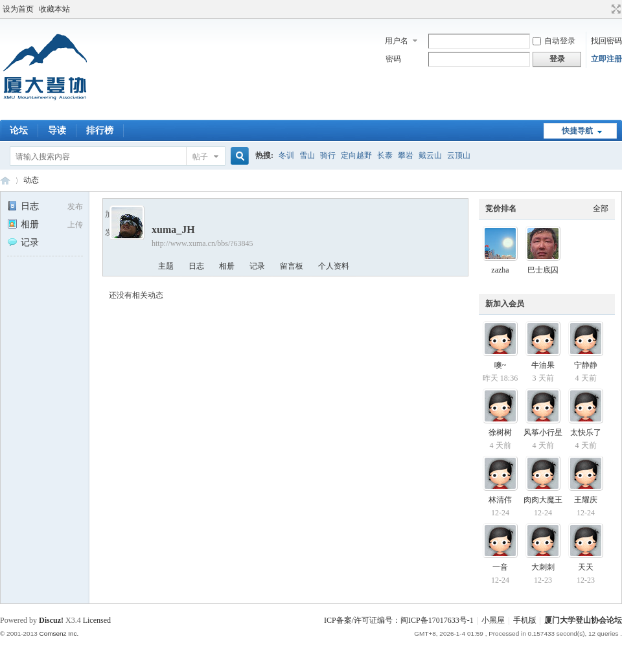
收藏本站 (54, 9)
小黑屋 (493, 620)
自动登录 (554, 41)
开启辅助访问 (604, 9)
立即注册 (606, 59)
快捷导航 (577, 131)
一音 (500, 567)
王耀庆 (586, 500)
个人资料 (334, 266)
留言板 (292, 266)
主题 (166, 266)
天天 (586, 567)
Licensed (97, 620)
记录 (23, 242)
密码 (393, 59)
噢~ (501, 365)
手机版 (525, 620)
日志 (23, 206)
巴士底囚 (543, 270)
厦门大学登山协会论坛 (5, 180)
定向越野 (356, 155)
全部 (601, 208)
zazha (500, 270)
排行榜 (100, 130)
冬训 (286, 155)
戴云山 (430, 155)
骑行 (328, 155)
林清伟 (500, 500)
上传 (75, 225)
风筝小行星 (543, 432)
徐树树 (500, 432)
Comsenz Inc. (59, 633)
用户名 (397, 41)
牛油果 (543, 365)
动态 (31, 180)
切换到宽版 (615, 9)
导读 (57, 130)
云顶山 (459, 155)
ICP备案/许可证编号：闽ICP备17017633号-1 (399, 620)
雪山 (307, 155)
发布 (75, 207)
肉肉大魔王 (543, 500)
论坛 (19, 130)
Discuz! (51, 620)
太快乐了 (586, 432)
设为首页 (18, 9)
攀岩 (406, 155)
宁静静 (586, 365)
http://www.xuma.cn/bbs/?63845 (202, 243)
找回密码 (606, 41)
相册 (23, 224)
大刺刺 (543, 567)
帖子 (200, 157)
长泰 (385, 155)
